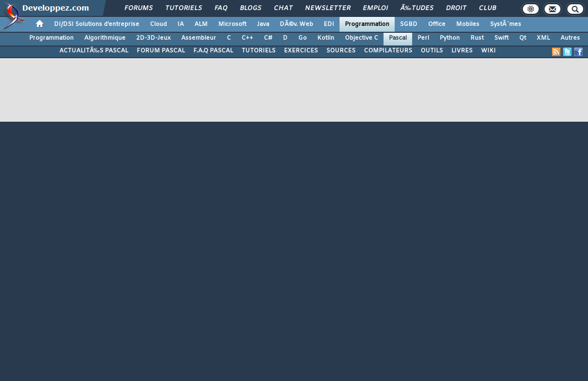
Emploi (375, 8)
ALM (201, 24)
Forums (139, 8)
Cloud (158, 24)
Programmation (367, 24)
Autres (570, 38)
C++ (247, 38)
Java (263, 24)
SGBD (409, 24)
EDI (329, 24)
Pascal (398, 38)
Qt (523, 38)
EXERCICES (301, 51)
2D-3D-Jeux (153, 38)
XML (543, 38)
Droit (456, 8)
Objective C (362, 38)
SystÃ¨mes (506, 24)
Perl (423, 38)
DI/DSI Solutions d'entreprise (97, 24)
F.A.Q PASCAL (213, 51)
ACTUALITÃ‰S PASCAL (94, 51)
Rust (477, 38)
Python (450, 38)
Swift (501, 38)
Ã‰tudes (417, 8)
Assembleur (199, 38)
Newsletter (328, 8)
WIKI (488, 51)
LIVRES (462, 51)
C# (268, 38)
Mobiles (468, 24)
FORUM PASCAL (161, 51)
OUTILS (432, 51)
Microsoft (232, 24)
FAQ (221, 8)
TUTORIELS (259, 51)
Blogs (251, 8)
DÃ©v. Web (296, 24)
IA (181, 24)
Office (437, 24)
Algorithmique (105, 38)
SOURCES (341, 51)
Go (302, 38)
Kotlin (326, 38)
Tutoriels (184, 8)
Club (487, 8)
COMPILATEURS (388, 51)
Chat (283, 8)
